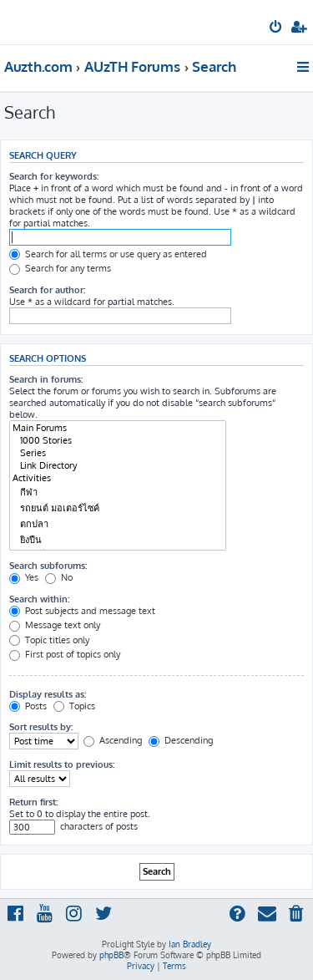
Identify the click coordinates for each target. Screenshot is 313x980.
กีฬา (118, 493)
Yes (24, 577)
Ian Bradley (190, 944)
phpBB (111, 955)
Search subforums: (48, 566)
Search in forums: (46, 379)
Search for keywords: (54, 176)
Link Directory (118, 466)
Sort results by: (41, 727)
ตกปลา (118, 524)
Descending (181, 740)
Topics (74, 706)
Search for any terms (60, 268)
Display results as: (48, 694)
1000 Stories (118, 441)
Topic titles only (49, 640)
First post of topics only (65, 654)
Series (118, 453)
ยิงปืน (118, 540)
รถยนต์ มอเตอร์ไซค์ (118, 508)
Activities (118, 478)
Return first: (33, 802)
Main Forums (118, 428)
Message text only (55, 625)
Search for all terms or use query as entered (108, 254)
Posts (28, 706)
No (59, 577)
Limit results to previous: (62, 764)
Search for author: (47, 290)
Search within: (39, 599)
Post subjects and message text (82, 611)
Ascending (113, 740)
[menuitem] (277, 28)
